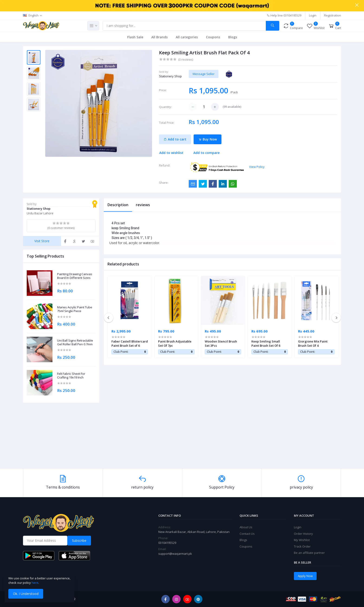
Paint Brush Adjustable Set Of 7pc (175, 343)
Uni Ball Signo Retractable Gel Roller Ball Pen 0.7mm (75, 342)
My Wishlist (302, 540)
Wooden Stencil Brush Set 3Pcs (221, 343)
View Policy (257, 167)
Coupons (213, 37)
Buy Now (208, 139)
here (35, 583)
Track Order (302, 546)
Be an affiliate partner (309, 553)
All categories (187, 37)
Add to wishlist (171, 153)
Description (118, 205)
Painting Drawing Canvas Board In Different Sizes (75, 276)
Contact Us (247, 534)
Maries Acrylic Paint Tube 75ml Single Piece (75, 309)
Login (313, 15)
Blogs (233, 37)
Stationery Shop (170, 76)
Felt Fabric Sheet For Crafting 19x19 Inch (71, 376)
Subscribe (79, 540)
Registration (333, 15)
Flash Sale (135, 37)
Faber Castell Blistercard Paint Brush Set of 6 (130, 343)
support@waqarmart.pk (175, 554)
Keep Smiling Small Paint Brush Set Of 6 (266, 343)
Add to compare (206, 153)
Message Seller (204, 74)
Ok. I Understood (26, 594)
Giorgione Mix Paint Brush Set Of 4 (313, 343)
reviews (143, 205)
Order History (303, 534)
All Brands (159, 37)
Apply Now (305, 576)
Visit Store (42, 241)
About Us (246, 527)
